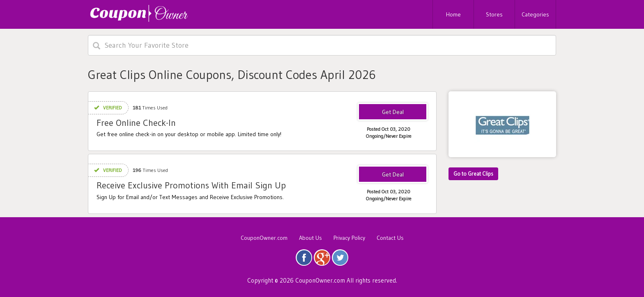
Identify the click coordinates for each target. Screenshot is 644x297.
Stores (494, 14)
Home (453, 14)
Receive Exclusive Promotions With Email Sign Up (191, 185)
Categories (535, 14)
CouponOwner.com (264, 238)
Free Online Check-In (136, 123)
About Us (310, 238)
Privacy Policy (349, 238)
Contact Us (390, 238)
